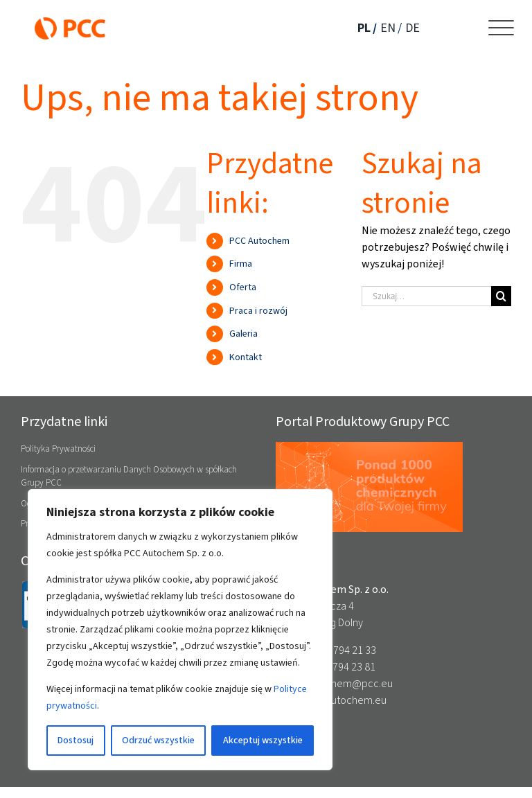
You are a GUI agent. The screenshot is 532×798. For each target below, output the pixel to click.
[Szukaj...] (426, 296)
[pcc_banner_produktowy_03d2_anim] (369, 447)
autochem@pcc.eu (349, 683)
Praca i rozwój (258, 311)
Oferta (243, 287)
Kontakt (246, 357)
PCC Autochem (259, 241)
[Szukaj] (501, 296)
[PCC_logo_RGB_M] (70, 23)
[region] (180, 630)
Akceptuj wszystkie (263, 740)
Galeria (243, 334)
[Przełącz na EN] (392, 28)
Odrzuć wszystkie (158, 740)
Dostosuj (76, 740)
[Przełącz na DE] (415, 28)
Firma (241, 264)
